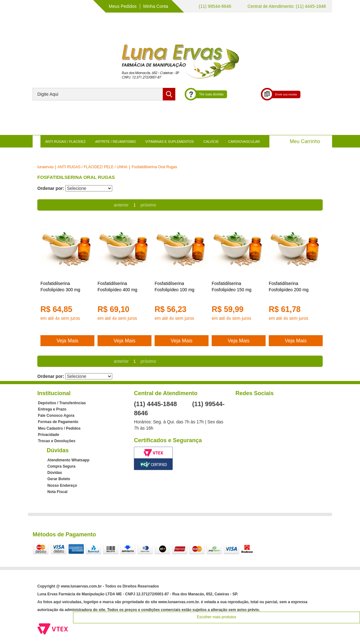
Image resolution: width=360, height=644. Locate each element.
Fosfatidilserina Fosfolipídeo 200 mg (289, 287)
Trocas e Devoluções (57, 441)
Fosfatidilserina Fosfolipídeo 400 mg (117, 287)
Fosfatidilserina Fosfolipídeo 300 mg (60, 287)
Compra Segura (61, 466)
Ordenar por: (51, 188)
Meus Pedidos (123, 6)
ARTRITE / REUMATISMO (116, 142)
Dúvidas (55, 473)
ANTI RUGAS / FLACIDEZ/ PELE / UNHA (93, 167)
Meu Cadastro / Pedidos (59, 428)
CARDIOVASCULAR (244, 142)
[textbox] (104, 94)
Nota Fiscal (57, 492)
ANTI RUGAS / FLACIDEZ (66, 142)
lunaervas (45, 167)
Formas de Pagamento (58, 422)
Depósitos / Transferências (62, 403)
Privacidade (48, 435)
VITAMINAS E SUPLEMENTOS (169, 142)
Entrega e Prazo (52, 409)
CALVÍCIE (211, 142)
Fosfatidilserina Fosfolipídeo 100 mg (175, 287)
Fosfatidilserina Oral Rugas (154, 167)
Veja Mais (67, 341)
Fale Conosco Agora (56, 416)
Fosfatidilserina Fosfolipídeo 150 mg (232, 287)
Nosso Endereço (62, 486)
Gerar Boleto (59, 479)
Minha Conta (156, 6)
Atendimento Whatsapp (68, 460)
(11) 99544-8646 (214, 6)
